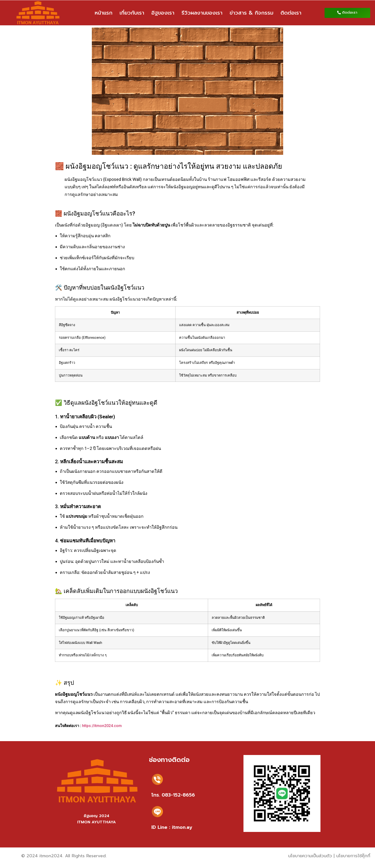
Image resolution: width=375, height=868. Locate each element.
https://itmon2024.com (102, 726)
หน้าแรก (104, 13)
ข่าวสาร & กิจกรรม (251, 13)
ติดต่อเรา (291, 13)
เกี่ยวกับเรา (132, 13)
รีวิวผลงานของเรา (202, 13)
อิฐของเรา (163, 13)
